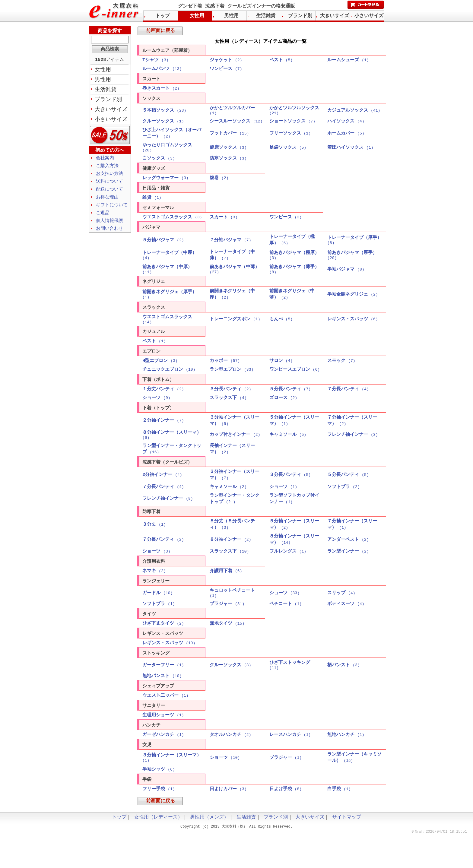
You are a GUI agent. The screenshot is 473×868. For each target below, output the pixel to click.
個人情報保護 (110, 226)
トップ (163, 16)
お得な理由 (107, 201)
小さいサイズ (111, 122)
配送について (110, 193)
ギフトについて (112, 209)
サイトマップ (347, 850)
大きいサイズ (111, 111)
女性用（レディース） (158, 850)
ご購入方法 (107, 169)
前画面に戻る (160, 31)
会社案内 (105, 160)
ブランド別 (108, 101)
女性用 (103, 70)
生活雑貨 (106, 91)
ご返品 (103, 217)
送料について (110, 185)
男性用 (103, 81)
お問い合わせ (110, 234)
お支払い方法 (110, 177)
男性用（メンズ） (209, 850)
